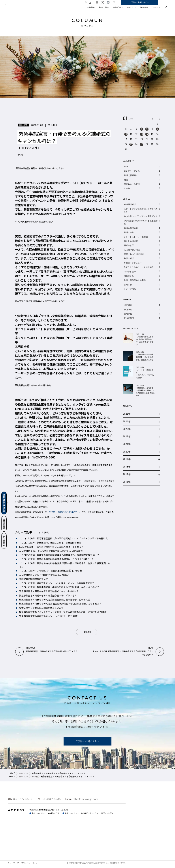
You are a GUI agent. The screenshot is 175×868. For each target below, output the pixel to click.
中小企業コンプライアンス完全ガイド (141, 216)
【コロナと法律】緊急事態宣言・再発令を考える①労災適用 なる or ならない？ (59, 587)
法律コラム (132, 7)
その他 (20, 154)
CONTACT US (88, 698)
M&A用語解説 (130, 204)
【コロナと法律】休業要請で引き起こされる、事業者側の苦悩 (50, 543)
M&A (126, 166)
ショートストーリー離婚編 (136, 237)
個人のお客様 (4, 541)
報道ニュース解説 (132, 184)
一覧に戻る (87, 632)
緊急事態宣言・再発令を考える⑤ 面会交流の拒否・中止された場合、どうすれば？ (60, 604)
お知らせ (128, 285)
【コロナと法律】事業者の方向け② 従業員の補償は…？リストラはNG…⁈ (56, 559)
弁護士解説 (129, 258)
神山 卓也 (128, 309)
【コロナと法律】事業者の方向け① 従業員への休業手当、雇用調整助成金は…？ (59, 555)
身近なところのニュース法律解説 (139, 267)
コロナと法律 (130, 272)
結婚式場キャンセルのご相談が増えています (41, 608)
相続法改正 (129, 245)
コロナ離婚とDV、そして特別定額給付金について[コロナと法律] (51, 551)
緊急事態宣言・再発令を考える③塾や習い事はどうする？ (48, 595)
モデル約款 (28, 320)
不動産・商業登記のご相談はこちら (108, 789)
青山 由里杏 (129, 318)
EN (101, 2)
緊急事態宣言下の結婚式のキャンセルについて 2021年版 (48, 616)
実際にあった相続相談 (134, 254)
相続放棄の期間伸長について (33, 579)
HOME (12, 773)
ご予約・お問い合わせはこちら (84, 448)
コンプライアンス (132, 171)
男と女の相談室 (131, 241)
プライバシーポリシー (30, 863)
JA (105, 2)
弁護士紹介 (104, 7)
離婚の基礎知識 (131, 228)
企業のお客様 (4, 524)
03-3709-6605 (23, 799)
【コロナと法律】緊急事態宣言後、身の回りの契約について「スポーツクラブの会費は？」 (64, 538)
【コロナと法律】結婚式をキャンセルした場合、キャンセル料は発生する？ (58, 583)
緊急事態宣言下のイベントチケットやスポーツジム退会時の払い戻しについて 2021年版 (63, 612)
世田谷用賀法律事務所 (4, 503)
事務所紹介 (118, 7)
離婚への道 (129, 232)
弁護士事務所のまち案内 (135, 280)
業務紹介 (91, 7)
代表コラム (129, 276)
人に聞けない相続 (132, 250)
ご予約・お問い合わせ (155, 2)
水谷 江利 (128, 305)
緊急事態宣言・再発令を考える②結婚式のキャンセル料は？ (49, 591)
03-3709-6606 (51, 799)
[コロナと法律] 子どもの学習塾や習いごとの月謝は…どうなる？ (51, 547)
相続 (126, 180)
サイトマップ (13, 863)
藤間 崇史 (128, 314)
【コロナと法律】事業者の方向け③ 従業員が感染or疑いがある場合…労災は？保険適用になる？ (64, 565)
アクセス (156, 7)
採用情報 (144, 7)
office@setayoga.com (85, 799)
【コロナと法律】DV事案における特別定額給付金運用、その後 (50, 571)
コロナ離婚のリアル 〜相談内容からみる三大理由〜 (45, 575)
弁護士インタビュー (133, 263)
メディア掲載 (130, 289)
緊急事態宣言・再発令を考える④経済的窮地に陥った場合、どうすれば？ (55, 600)
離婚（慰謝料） (131, 175)
